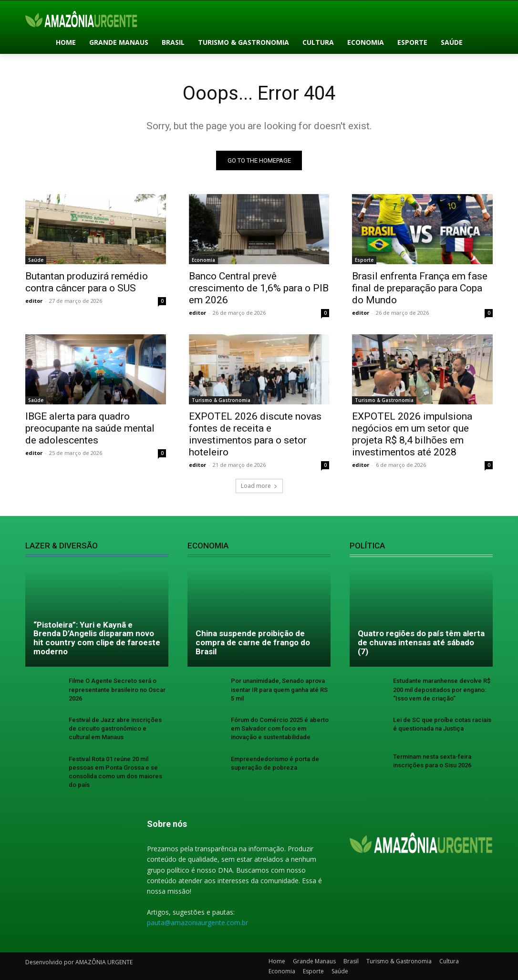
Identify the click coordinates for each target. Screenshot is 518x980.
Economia (203, 260)
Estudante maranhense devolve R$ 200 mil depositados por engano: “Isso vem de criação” (442, 690)
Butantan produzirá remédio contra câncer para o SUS (87, 282)
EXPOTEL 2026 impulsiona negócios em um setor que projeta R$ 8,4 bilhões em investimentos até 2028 (412, 435)
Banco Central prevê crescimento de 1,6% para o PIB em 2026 (259, 288)
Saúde (36, 260)
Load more (259, 486)
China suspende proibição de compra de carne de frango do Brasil (253, 643)
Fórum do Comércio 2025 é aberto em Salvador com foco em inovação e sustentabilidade (280, 728)
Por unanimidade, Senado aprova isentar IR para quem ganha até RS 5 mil (279, 690)
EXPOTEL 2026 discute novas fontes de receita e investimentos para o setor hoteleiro (255, 435)
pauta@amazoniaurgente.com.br (197, 923)
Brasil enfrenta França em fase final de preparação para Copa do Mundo (420, 288)
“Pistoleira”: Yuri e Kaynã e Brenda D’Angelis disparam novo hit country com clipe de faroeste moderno (97, 638)
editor (34, 301)
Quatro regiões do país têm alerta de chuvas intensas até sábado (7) (421, 643)
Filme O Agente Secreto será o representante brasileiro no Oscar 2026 (117, 690)
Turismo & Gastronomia (221, 401)
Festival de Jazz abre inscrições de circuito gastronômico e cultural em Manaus (115, 728)
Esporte (364, 260)
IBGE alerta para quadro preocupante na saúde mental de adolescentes (90, 429)
